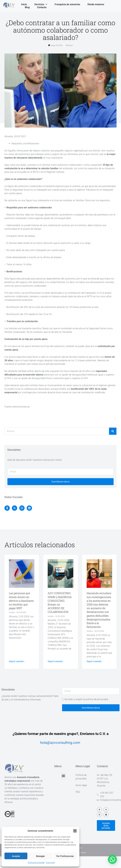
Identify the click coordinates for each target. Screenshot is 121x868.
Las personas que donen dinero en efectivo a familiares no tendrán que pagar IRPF (21, 601)
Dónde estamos (96, 4)
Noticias (69, 45)
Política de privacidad (36, 863)
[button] (75, 831)
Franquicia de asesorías (67, 4)
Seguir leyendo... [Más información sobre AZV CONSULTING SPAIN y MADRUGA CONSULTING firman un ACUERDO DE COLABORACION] (56, 661)
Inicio (24, 4)
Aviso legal (50, 863)
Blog (27, 7)
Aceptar (16, 856)
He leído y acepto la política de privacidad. (87, 699)
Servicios (41, 4)
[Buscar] (113, 431)
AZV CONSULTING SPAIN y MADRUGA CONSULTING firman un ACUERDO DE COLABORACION (60, 602)
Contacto (42, 7)
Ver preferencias (65, 856)
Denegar (40, 856)
